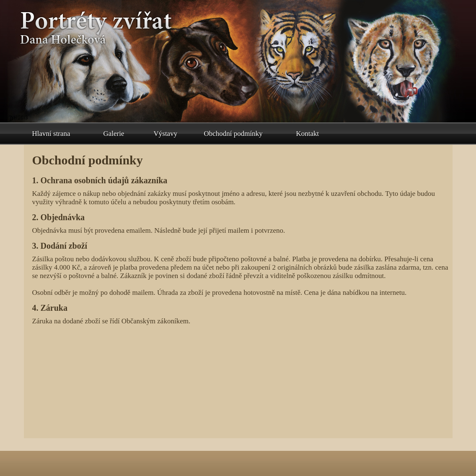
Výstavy (166, 134)
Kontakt (308, 134)
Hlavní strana (51, 134)
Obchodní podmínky (233, 134)
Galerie (114, 134)
